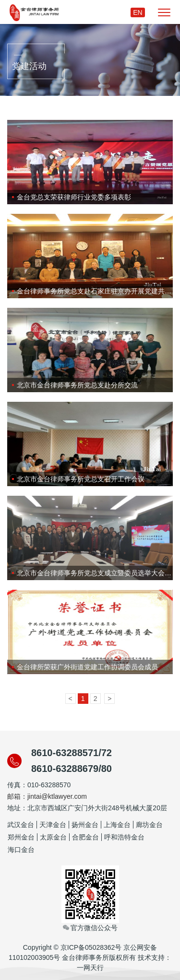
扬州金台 (85, 825)
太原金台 (53, 837)
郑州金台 (21, 837)
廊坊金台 (149, 825)
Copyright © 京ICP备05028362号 (72, 947)
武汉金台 (21, 825)
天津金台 (53, 825)
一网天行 (90, 968)
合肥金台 (85, 837)
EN (138, 12)
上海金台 (117, 825)
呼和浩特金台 (124, 837)
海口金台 (21, 850)
